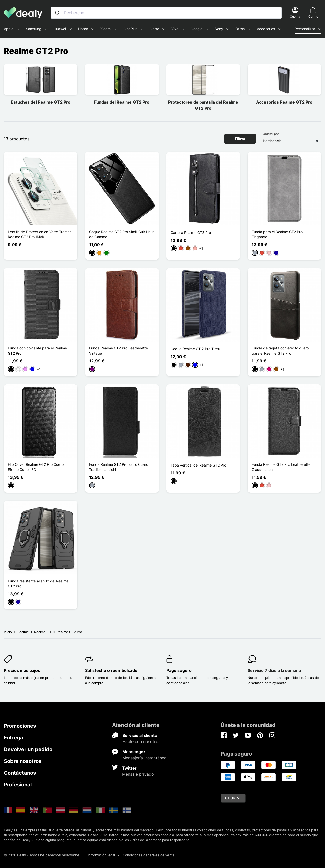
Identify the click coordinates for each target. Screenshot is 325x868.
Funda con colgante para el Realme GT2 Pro (37, 351)
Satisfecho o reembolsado (111, 670)
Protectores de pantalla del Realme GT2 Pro (203, 105)
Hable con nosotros (141, 741)
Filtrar (240, 139)
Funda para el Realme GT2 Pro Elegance (277, 234)
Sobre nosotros (23, 761)
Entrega (14, 738)
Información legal (101, 855)
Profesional (18, 785)
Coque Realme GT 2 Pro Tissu (195, 349)
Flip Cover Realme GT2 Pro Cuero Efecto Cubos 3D (36, 467)
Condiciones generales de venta (149, 855)
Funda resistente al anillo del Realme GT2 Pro (38, 583)
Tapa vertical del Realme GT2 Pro (198, 465)
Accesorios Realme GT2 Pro (284, 102)
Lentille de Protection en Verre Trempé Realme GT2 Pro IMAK (40, 234)
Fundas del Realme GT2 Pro (122, 102)
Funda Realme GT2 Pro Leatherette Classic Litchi (281, 467)
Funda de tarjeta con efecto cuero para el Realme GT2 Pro (280, 351)
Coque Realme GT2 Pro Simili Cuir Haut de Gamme (122, 234)
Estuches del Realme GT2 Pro (41, 102)
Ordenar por (271, 134)
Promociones (20, 726)
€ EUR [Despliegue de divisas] (233, 798)
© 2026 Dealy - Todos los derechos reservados (42, 855)
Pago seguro (179, 670)
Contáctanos (20, 773)
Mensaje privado (138, 774)
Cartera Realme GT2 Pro (191, 232)
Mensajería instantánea (144, 758)
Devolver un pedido (28, 749)
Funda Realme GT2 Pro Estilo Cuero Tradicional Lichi (119, 467)
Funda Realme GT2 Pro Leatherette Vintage (118, 351)
